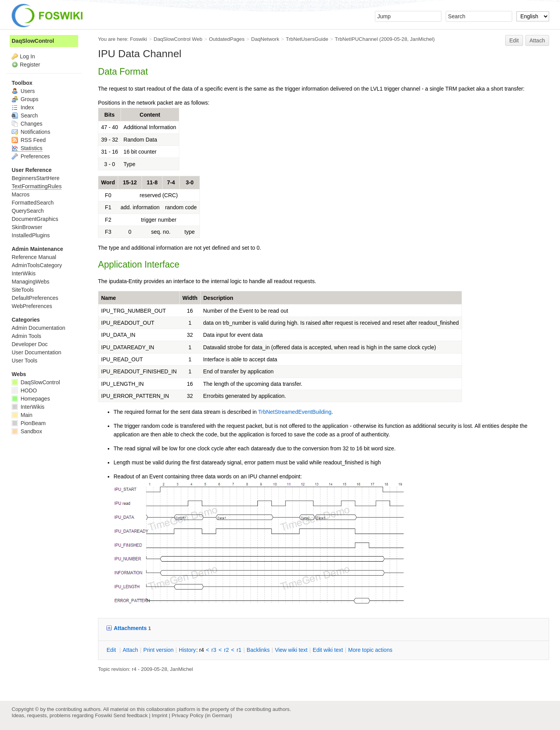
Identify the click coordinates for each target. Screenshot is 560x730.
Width (190, 298)
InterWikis (24, 273)
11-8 (152, 182)
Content (150, 115)
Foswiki (138, 39)
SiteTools (23, 290)
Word (108, 182)
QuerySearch (28, 211)
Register (30, 65)
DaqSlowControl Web (178, 39)
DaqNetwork (265, 39)
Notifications (31, 132)
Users (23, 91)
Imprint (159, 715)
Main (22, 415)
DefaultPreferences (35, 298)
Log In (27, 56)
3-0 (190, 182)
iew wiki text (291, 650)
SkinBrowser (27, 227)
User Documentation (37, 352)
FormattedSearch (33, 203)
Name (108, 298)
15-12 (130, 182)
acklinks (258, 650)
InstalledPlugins (31, 235)
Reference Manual (34, 257)
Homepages (31, 399)
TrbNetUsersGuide (307, 39)
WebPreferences (32, 306)
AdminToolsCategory (37, 265)
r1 (239, 650)
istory (187, 650)
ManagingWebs (31, 282)
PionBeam (29, 423)
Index (23, 107)
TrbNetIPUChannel (356, 39)
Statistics (27, 148)
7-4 (171, 182)
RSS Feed (29, 140)
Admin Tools (26, 336)
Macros (21, 194)
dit (112, 650)
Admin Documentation (38, 328)
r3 (214, 650)
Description (218, 298)
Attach (537, 40)
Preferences (31, 156)
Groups (25, 99)
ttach (130, 650)
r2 (226, 650)
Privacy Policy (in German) (202, 715)
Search (25, 116)
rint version (159, 650)
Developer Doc (30, 344)
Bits (109, 115)
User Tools (24, 361)
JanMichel (421, 39)
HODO (24, 390)
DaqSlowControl (33, 41)
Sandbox (27, 431)
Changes (27, 124)
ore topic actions (370, 650)
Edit (514, 40)
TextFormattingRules (37, 186)
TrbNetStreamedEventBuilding (295, 412)
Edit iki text (328, 650)
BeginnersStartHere (36, 178)
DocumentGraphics (35, 219)
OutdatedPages (227, 39)
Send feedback (131, 715)
